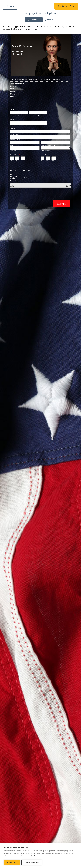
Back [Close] (10, 6)
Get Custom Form (66, 6)
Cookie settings (32, 862)
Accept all (12, 862)
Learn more (38, 856)
